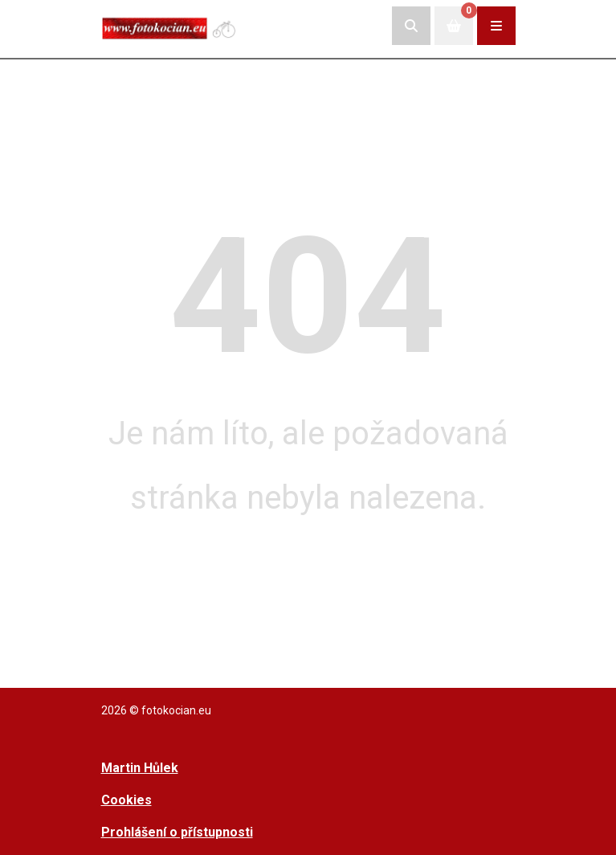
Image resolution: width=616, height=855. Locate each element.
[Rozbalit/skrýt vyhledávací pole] (411, 26)
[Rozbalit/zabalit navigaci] (496, 26)
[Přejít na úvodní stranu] (169, 25)
